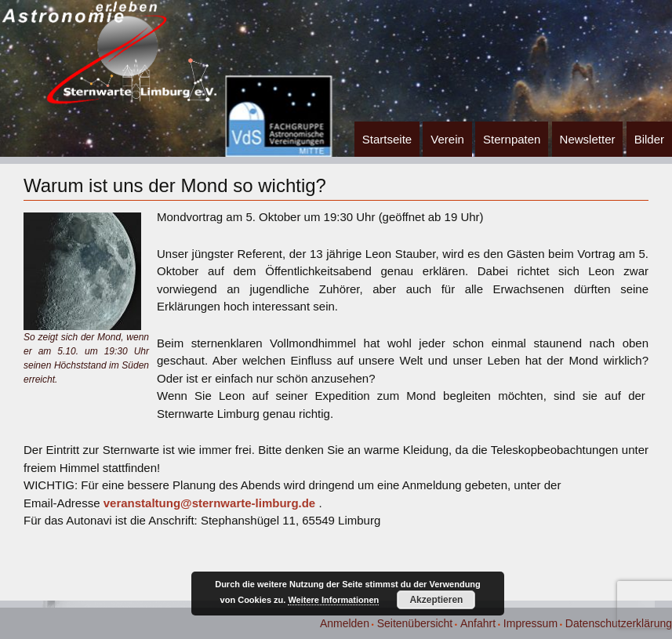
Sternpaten (512, 139)
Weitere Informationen (333, 600)
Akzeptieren (436, 600)
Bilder (649, 139)
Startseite (387, 139)
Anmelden (345, 623)
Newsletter (588, 139)
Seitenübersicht (415, 623)
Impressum (530, 623)
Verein (447, 139)
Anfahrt (478, 623)
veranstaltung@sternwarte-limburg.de (210, 503)
